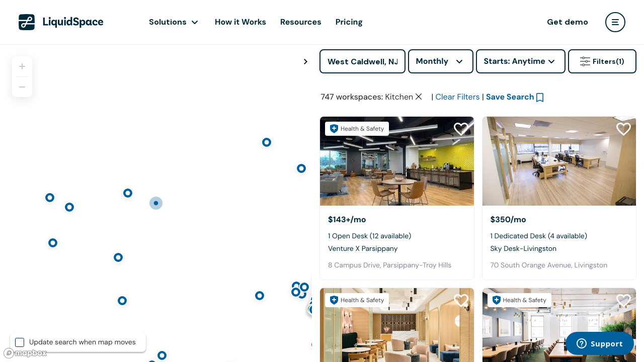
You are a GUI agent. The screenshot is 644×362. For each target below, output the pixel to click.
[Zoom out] (22, 87)
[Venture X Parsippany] (397, 161)
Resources (301, 22)
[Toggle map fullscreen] (305, 62)
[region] (156, 203)
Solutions (168, 22)
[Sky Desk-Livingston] (559, 161)
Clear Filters (458, 97)
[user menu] (615, 22)
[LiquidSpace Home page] (61, 22)
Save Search (510, 97)
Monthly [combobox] (432, 61)
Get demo (568, 22)
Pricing (349, 22)
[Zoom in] (22, 66)
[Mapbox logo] (25, 353)
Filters (602, 61)
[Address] (363, 61)
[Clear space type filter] (419, 97)
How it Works (240, 22)
